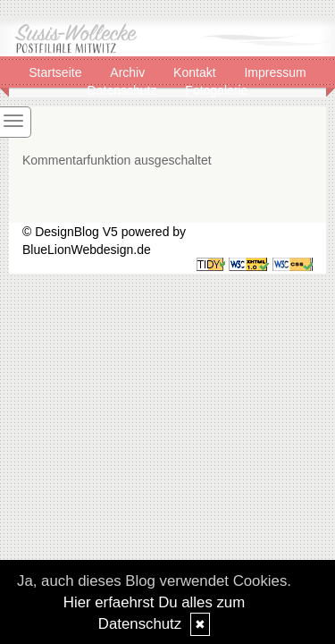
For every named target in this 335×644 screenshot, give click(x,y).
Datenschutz (124, 90)
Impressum (275, 72)
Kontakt (196, 72)
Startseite (57, 72)
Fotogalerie (216, 90)
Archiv (129, 72)
